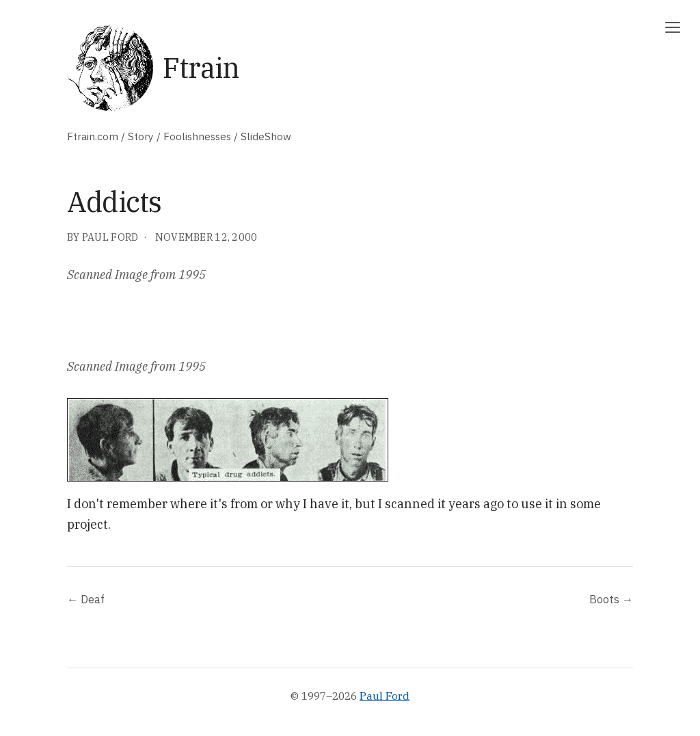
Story (141, 136)
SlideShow (266, 136)
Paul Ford (385, 696)
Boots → (611, 599)
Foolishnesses (197, 136)
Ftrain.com (93, 136)
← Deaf (86, 599)
